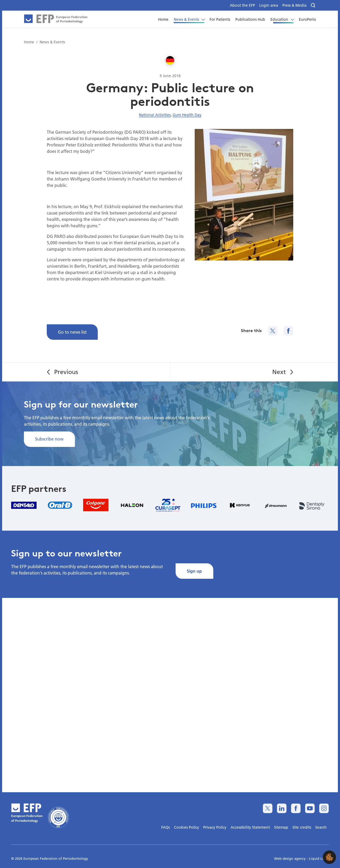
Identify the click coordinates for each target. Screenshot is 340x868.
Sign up (194, 571)
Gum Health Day (187, 115)
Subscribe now (49, 439)
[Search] (313, 5)
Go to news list (72, 332)
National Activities (155, 115)
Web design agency (290, 858)
